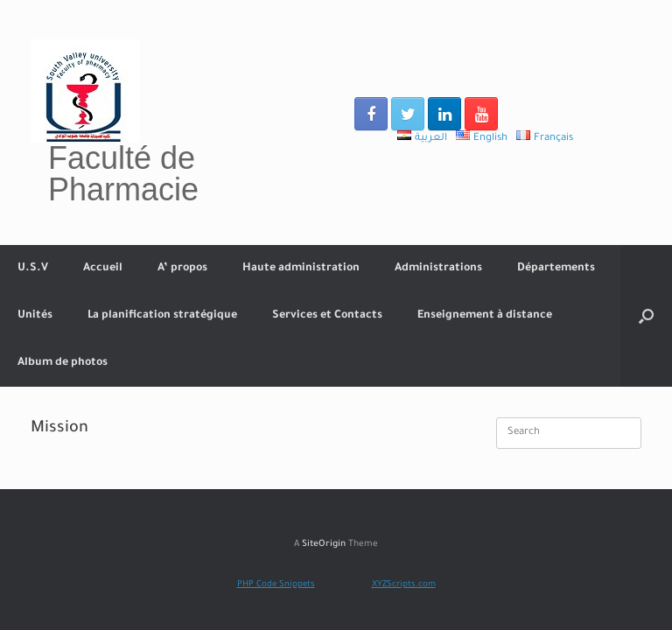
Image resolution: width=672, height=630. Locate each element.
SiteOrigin (324, 545)
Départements (556, 269)
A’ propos (182, 269)
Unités (35, 316)
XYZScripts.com (404, 585)
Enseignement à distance (485, 316)
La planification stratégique (162, 316)
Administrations (438, 269)
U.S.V (33, 269)
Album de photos (63, 363)
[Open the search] (646, 316)
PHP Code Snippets (276, 585)
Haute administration (301, 269)
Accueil (103, 269)
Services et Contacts (327, 316)
